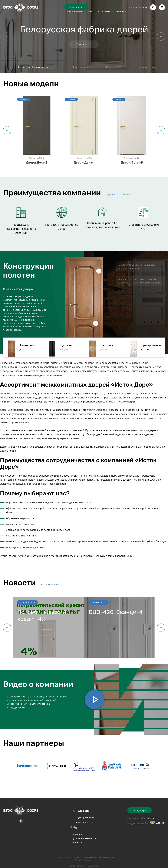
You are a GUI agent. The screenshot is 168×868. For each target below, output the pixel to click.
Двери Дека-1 (88, 162)
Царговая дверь (100, 349)
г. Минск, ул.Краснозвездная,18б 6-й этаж (85, 838)
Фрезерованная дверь (145, 349)
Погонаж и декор (147, 67)
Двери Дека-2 (41, 162)
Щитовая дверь (59, 349)
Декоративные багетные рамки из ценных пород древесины (137, 266)
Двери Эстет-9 (136, 162)
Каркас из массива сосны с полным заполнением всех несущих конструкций (140, 281)
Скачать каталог (75, 11)
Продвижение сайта (138, 823)
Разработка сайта (136, 818)
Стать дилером (76, 7)
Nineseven (153, 818)
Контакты (122, 11)
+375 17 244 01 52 (85, 822)
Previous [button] (7, 130)
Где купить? (106, 11)
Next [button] (161, 130)
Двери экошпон (80, 67)
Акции (90, 11)
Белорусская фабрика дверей (33, 67)
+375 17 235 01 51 (138, 7)
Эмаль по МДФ (113, 67)
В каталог (84, 44)
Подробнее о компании (118, 195)
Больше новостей (50, 584)
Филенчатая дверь (21, 349)
